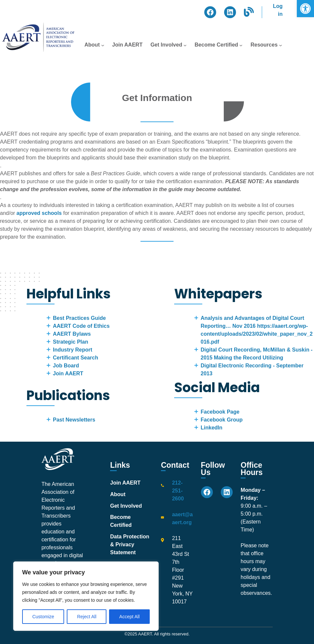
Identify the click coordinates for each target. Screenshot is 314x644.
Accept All (129, 617)
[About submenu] (103, 45)
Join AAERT (68, 373)
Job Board (66, 366)
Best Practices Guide (79, 318)
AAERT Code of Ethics (81, 326)
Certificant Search (76, 358)
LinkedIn (212, 428)
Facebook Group (222, 420)
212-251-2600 (178, 491)
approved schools (39, 213)
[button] (305, 9)
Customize (43, 617)
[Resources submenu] (281, 45)
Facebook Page (220, 412)
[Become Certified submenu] (241, 45)
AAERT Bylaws (72, 334)
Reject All (87, 617)
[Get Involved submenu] (185, 45)
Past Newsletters (74, 420)
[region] (86, 596)
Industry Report (73, 350)
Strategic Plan (71, 342)
